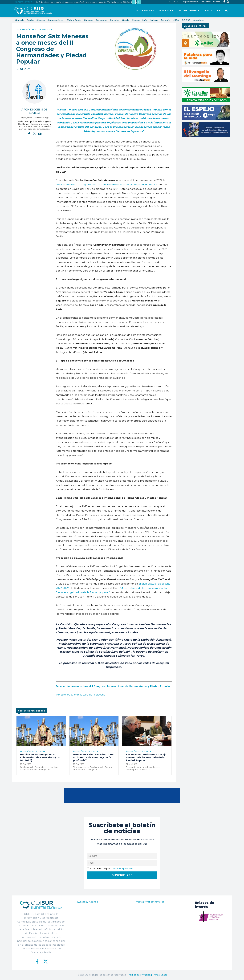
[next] (139, 2)
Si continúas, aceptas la (110, 869)
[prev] (134, 2)
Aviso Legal (160, 975)
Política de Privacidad (140, 975)
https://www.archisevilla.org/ (35, 118)
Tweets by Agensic (87, 902)
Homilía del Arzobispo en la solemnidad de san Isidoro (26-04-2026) (40, 758)
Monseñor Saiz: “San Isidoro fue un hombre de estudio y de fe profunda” (94, 758)
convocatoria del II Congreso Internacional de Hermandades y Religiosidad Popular (107, 185)
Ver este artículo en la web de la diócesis (80, 695)
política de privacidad (123, 869)
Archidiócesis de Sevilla (34, 30)
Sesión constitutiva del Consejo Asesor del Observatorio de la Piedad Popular (146, 758)
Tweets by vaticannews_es (149, 902)
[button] (226, 10)
